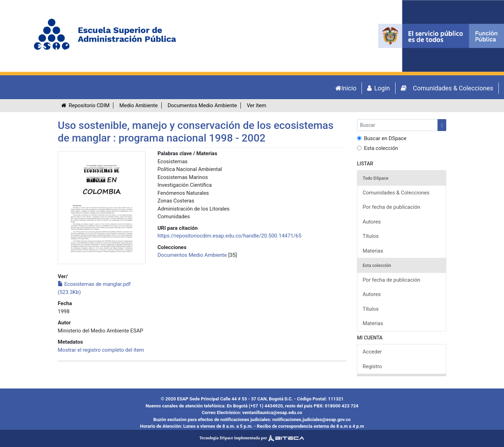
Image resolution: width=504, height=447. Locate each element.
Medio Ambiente (139, 105)
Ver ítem (257, 105)
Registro (372, 366)
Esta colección (377, 148)
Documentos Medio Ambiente (202, 105)
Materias (373, 251)
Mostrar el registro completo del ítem (101, 350)
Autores (372, 222)
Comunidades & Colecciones (396, 193)
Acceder (372, 352)
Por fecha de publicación (391, 207)
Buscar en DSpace (382, 138)
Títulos (371, 236)
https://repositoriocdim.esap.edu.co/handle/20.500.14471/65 (229, 236)
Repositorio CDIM (85, 105)
